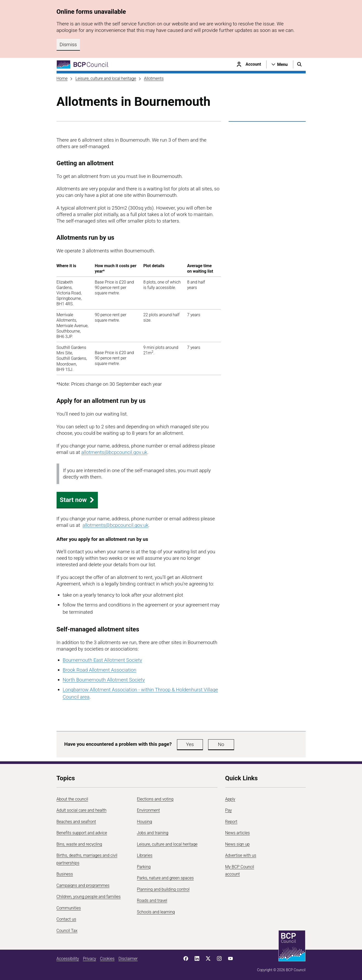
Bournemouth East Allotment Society (103, 660)
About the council (72, 799)
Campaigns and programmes (83, 885)
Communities (69, 908)
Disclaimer (128, 959)
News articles (238, 833)
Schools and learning (156, 912)
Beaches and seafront (76, 822)
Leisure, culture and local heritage (106, 78)
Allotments (154, 78)
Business (65, 874)
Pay (229, 810)
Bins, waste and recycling (79, 844)
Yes (190, 744)
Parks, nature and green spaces (165, 878)
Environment (149, 810)
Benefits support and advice (82, 833)
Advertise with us (241, 855)
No (221, 744)
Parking (144, 867)
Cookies (107, 959)
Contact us (66, 919)
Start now (77, 500)
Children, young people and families (89, 897)
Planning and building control (163, 889)
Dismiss (68, 44)
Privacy (89, 959)
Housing (145, 822)
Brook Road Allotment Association (100, 670)
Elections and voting (155, 799)
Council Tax (67, 931)
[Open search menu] (299, 64)
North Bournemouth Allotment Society (104, 680)
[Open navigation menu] (280, 64)
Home (62, 78)
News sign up (238, 844)
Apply (230, 799)
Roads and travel (152, 900)
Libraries (145, 855)
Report (231, 822)
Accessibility (68, 959)
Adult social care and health (82, 810)
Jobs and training (153, 833)
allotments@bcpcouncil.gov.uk (114, 452)
